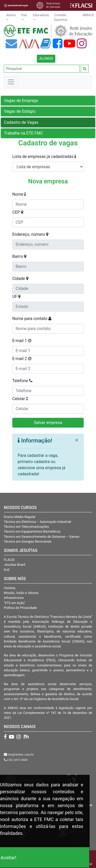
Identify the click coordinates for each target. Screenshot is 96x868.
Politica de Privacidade (20, 608)
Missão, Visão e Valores (21, 593)
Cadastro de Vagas (21, 122)
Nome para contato (32, 319)
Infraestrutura (14, 598)
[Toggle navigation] (11, 82)
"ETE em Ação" (14, 603)
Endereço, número (30, 234)
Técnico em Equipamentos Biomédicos (32, 531)
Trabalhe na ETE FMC (24, 133)
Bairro (19, 256)
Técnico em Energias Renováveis (28, 541)
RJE (7, 570)
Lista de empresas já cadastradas (44, 157)
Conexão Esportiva (61, 17)
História (10, 588)
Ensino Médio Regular (20, 517)
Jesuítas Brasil (14, 565)
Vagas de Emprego (21, 101)
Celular (20, 399)
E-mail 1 (22, 341)
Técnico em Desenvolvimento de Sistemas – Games (42, 537)
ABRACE (88, 15)
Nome (19, 194)
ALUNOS (46, 59)
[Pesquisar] (42, 69)
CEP (18, 212)
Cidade (20, 279)
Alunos (11, 15)
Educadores (41, 15)
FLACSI (9, 560)
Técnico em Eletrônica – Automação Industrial (38, 522)
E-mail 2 (22, 359)
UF (16, 296)
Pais (24, 15)
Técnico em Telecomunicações (26, 527)
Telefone (22, 381)
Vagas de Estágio (20, 111)
